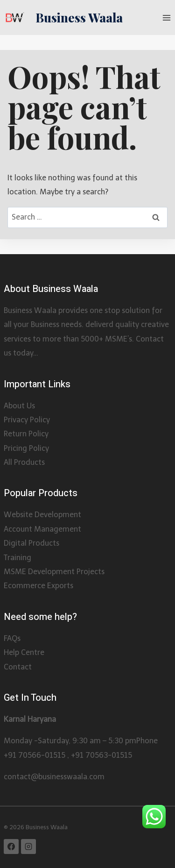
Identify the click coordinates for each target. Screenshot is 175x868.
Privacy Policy (27, 420)
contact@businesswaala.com (54, 777)
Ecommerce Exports (38, 586)
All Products (24, 462)
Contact (18, 667)
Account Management (42, 529)
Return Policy (26, 434)
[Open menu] (166, 18)
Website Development (42, 515)
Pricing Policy (26, 448)
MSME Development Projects (54, 572)
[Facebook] (11, 847)
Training (17, 558)
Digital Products (31, 543)
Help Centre (24, 652)
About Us (19, 406)
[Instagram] (28, 847)
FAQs (12, 638)
